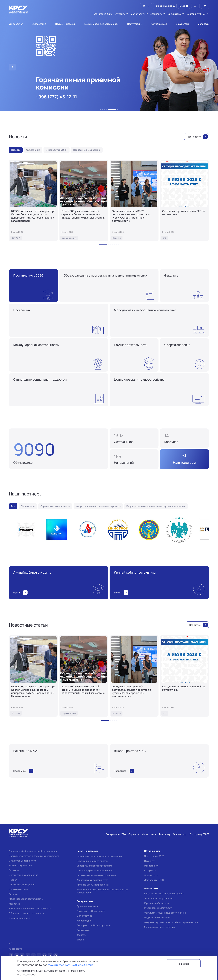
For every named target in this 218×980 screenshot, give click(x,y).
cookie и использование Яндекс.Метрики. (71, 965)
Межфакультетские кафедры (160, 927)
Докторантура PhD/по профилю (94, 925)
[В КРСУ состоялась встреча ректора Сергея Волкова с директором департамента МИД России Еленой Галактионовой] (33, 201)
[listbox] (146, 6)
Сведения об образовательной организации (33, 851)
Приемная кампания (87, 906)
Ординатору (151, 875)
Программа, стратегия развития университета (34, 856)
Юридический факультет (157, 903)
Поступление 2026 (154, 856)
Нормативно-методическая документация (99, 856)
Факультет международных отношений (165, 913)
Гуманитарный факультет (158, 908)
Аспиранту (150, 870)
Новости (13, 880)
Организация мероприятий (23, 875)
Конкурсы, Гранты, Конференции (94, 870)
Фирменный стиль (18, 889)
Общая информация (20, 918)
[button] (100, 109)
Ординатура (83, 930)
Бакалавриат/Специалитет (91, 911)
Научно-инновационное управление (96, 875)
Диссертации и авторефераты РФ (94, 866)
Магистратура (84, 916)
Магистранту (151, 866)
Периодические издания (22, 885)
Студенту (149, 861)
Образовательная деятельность (26, 913)
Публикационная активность (92, 861)
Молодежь (15, 904)
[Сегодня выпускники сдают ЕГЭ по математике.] (184, 201)
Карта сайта (15, 949)
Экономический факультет (158, 898)
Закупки (13, 894)
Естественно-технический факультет (164, 894)
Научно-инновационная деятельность (30, 908)
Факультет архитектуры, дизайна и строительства (171, 922)
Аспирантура (84, 921)
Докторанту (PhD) (154, 880)
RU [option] (143, 6)
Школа (80, 940)
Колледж (81, 935)
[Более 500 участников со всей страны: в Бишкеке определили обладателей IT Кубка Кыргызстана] (84, 201)
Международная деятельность (26, 899)
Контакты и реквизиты (21, 865)
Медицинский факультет (157, 917)
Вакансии (14, 870)
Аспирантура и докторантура (92, 880)
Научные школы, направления (93, 885)
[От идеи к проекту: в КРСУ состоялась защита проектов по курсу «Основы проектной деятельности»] (134, 201)
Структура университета (22, 861)
